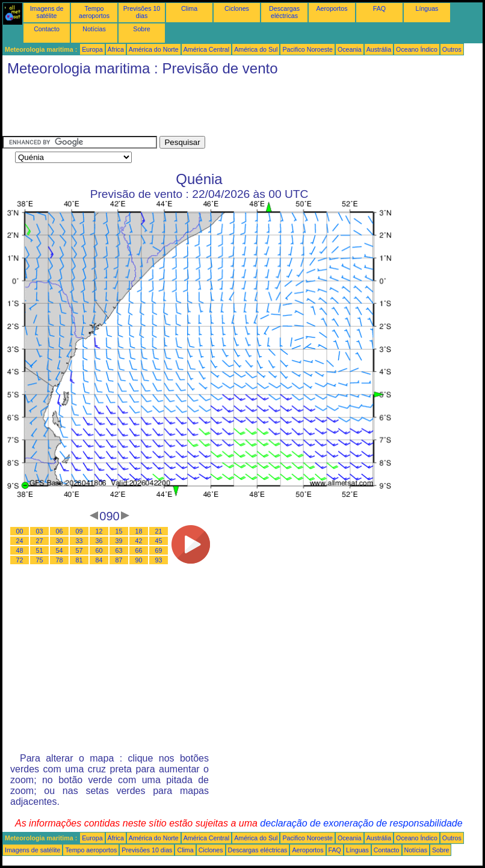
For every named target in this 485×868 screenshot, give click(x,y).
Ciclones (237, 8)
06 (60, 531)
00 (20, 531)
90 (139, 560)
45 (159, 541)
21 (159, 531)
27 (40, 541)
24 (20, 541)
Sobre (141, 29)
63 (119, 550)
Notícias (94, 29)
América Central (206, 49)
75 (40, 560)
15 (119, 531)
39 (119, 541)
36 (99, 541)
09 (79, 531)
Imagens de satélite (47, 12)
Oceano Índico (417, 49)
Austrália (379, 49)
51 (40, 550)
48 (20, 550)
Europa (92, 49)
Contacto (47, 29)
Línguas (427, 8)
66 (139, 550)
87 (119, 560)
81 (79, 560)
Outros (452, 49)
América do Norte (154, 49)
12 (99, 531)
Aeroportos (332, 8)
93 (159, 560)
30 (60, 541)
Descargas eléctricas (284, 12)
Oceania (350, 49)
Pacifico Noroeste (307, 49)
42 (139, 541)
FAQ (379, 8)
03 (40, 531)
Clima (189, 8)
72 (20, 560)
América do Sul (256, 49)
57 (79, 550)
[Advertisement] (221, 109)
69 (159, 550)
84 (99, 560)
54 (60, 550)
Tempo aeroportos (94, 12)
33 (79, 541)
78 (60, 560)
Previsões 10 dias (142, 12)
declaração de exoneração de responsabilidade (361, 823)
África (116, 49)
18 (139, 531)
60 (99, 550)
